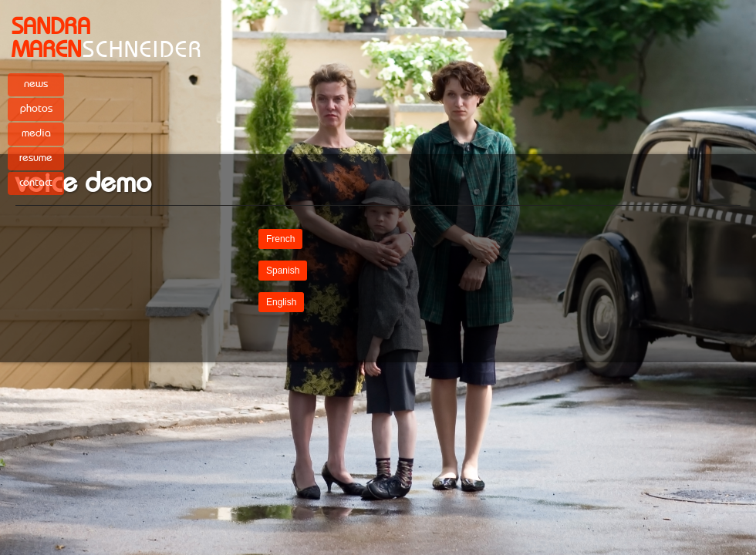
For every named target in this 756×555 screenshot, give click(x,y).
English (281, 302)
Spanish (283, 271)
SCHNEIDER (107, 39)
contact (36, 183)
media (36, 133)
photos (36, 109)
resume (36, 158)
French (280, 239)
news (36, 84)
